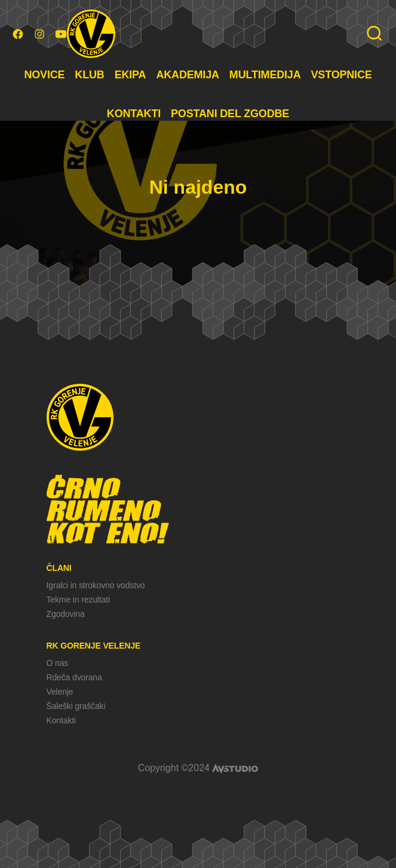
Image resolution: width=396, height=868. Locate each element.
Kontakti (61, 720)
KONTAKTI (134, 114)
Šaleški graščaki (76, 706)
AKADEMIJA (187, 75)
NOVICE (44, 75)
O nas (58, 663)
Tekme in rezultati (78, 600)
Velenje (60, 692)
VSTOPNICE (342, 75)
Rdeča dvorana (74, 677)
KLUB (89, 75)
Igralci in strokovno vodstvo (96, 585)
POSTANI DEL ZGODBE (230, 114)
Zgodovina (66, 614)
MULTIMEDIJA (265, 75)
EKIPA (131, 75)
